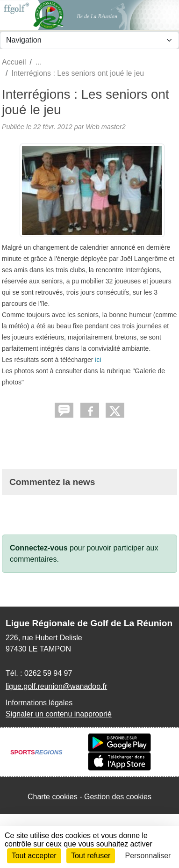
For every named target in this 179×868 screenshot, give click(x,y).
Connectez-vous (39, 548)
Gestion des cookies (118, 797)
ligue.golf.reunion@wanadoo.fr (56, 686)
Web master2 (106, 127)
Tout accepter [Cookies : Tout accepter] (34, 856)
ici (98, 360)
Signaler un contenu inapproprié (59, 714)
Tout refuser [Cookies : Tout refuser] (91, 856)
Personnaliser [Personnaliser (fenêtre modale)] (148, 856)
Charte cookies (53, 797)
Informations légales (39, 703)
